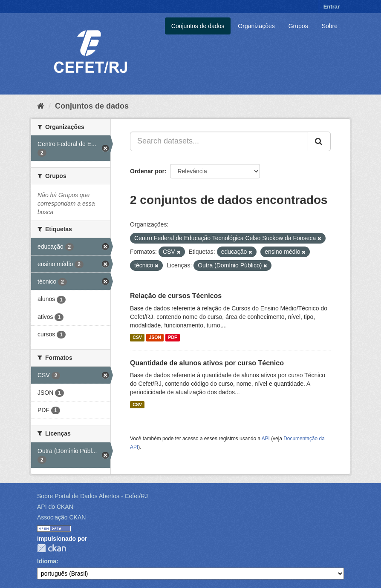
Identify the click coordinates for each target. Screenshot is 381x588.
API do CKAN (55, 507)
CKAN (52, 548)
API (266, 439)
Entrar (332, 7)
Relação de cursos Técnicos (176, 296)
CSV (137, 338)
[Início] (41, 106)
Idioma (47, 561)
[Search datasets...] (219, 141)
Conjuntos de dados (198, 26)
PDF (172, 338)
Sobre (330, 26)
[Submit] (319, 141)
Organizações (256, 26)
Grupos (298, 26)
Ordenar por (147, 171)
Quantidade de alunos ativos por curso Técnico (207, 363)
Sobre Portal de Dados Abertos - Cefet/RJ (92, 496)
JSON (155, 338)
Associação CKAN (61, 517)
